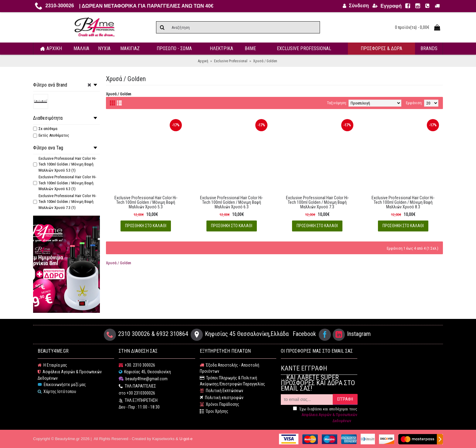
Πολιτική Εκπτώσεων (221, 391)
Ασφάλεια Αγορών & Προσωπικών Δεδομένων (70, 375)
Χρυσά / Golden (119, 263)
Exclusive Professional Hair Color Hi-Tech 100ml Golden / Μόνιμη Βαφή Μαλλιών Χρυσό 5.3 (146, 202)
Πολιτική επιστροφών (222, 398)
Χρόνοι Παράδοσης (219, 404)
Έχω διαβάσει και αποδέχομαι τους (325, 415)
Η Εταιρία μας (52, 365)
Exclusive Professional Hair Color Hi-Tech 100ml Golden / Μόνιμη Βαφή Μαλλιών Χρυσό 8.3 (403, 202)
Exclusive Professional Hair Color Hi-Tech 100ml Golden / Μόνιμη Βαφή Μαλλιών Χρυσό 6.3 (231, 202)
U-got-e (186, 439)
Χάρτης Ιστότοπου (57, 392)
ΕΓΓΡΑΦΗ (345, 399)
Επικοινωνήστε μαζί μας (62, 385)
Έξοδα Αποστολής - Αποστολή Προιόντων (229, 368)
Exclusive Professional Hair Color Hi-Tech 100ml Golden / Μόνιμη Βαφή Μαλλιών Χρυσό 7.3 (317, 202)
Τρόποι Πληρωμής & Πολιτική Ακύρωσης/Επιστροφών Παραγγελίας (232, 381)
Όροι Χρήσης (214, 411)
